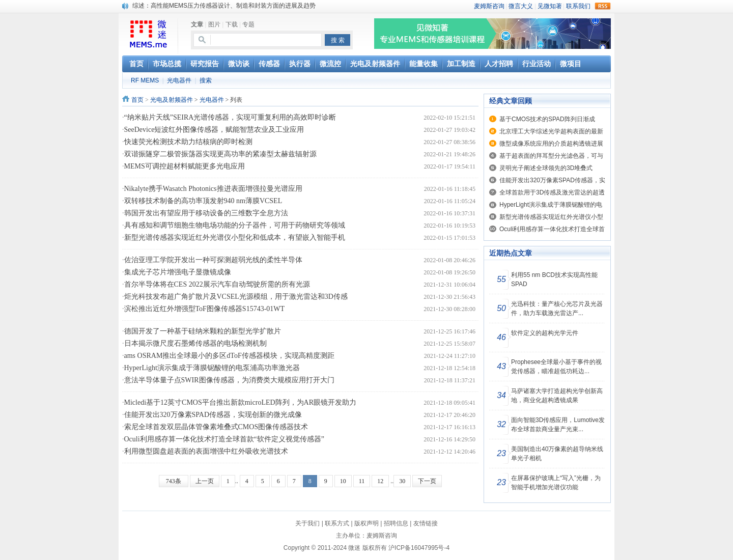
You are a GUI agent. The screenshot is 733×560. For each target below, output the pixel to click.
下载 (232, 24)
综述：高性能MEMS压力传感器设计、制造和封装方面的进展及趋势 (224, 6)
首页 (137, 100)
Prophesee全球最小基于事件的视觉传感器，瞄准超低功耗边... (556, 367)
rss (603, 6)
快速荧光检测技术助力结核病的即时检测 (188, 142)
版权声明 (366, 523)
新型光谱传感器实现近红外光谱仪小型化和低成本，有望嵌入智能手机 (235, 237)
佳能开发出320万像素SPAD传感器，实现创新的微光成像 (213, 415)
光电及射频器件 (172, 100)
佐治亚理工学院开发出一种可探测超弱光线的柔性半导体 (213, 260)
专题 (248, 24)
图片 (214, 24)
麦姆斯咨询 (382, 536)
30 (402, 481)
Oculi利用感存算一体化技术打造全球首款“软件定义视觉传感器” (224, 439)
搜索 (206, 80)
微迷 (354, 548)
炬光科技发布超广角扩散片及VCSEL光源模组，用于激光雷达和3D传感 (236, 297)
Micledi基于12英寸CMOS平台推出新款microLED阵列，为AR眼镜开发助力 (241, 402)
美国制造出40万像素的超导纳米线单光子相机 (557, 454)
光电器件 (179, 80)
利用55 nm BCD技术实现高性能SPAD (554, 279)
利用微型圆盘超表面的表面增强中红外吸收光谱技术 (206, 451)
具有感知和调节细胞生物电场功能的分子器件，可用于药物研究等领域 (235, 225)
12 (380, 481)
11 (362, 481)
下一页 (427, 481)
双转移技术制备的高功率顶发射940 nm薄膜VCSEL (203, 201)
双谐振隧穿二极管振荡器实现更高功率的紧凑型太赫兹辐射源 (220, 154)
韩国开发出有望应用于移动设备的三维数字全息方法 (206, 213)
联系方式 (337, 523)
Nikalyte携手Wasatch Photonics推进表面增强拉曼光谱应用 (213, 189)
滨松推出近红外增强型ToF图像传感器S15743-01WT (205, 309)
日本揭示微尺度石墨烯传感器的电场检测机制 (195, 343)
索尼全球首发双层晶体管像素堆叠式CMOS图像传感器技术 (216, 427)
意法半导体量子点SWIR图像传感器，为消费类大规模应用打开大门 (229, 380)
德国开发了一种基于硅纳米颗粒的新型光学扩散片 (203, 331)
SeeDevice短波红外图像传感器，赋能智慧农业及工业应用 (214, 130)
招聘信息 (396, 523)
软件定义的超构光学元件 (545, 333)
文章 (197, 24)
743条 (174, 481)
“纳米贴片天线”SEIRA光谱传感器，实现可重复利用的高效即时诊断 (230, 117)
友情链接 (426, 523)
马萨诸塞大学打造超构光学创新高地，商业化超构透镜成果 (557, 396)
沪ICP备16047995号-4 (419, 548)
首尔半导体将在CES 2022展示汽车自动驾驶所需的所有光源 (217, 284)
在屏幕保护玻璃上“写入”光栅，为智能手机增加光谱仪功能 (556, 483)
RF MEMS (145, 80)
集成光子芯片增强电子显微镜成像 (178, 272)
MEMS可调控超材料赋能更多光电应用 (185, 166)
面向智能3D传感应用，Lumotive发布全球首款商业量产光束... (558, 425)
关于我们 (307, 523)
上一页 (205, 481)
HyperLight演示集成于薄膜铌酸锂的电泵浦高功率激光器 (212, 368)
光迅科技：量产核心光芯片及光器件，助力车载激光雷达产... (557, 309)
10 (343, 481)
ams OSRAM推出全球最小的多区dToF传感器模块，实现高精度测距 (229, 356)
